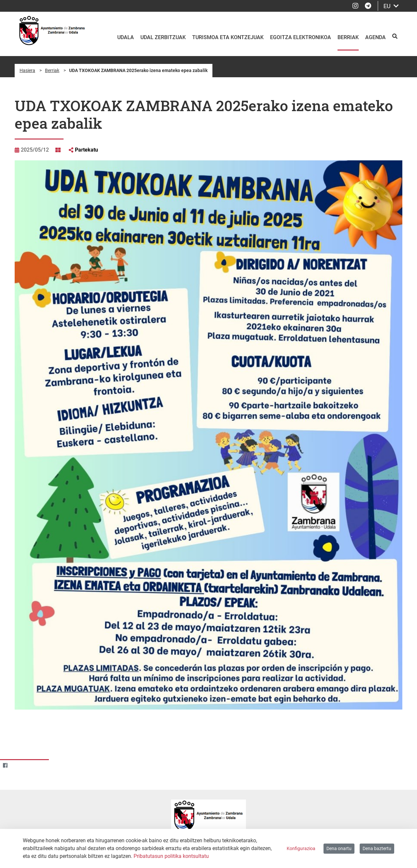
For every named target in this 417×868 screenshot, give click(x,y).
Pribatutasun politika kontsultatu (171, 856)
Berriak (52, 70)
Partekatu (86, 150)
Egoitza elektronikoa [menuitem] (301, 37)
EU (391, 6)
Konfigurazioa (301, 848)
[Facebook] (5, 765)
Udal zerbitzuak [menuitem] (163, 37)
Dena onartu (339, 848)
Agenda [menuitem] (375, 37)
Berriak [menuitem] (348, 37)
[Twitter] (18, 765)
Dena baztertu (377, 848)
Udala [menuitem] (126, 37)
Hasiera (27, 70)
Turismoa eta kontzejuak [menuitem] (228, 37)
